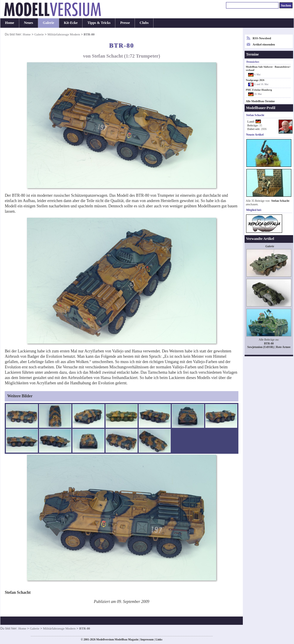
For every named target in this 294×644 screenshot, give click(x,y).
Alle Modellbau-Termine (260, 101)
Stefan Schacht (280, 201)
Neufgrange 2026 (255, 80)
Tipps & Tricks (99, 23)
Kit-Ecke (71, 23)
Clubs (144, 23)
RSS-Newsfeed (262, 38)
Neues (29, 23)
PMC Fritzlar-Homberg (259, 90)
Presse (125, 23)
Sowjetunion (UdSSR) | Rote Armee (269, 347)
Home (10, 23)
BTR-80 (269, 343)
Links (159, 640)
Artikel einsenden (264, 44)
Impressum (147, 640)
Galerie (49, 23)
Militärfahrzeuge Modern (64, 34)
